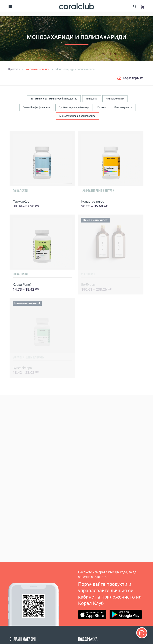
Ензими (102, 107)
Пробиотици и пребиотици (74, 107)
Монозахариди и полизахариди (77, 116)
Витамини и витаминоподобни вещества (54, 99)
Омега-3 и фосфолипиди (37, 107)
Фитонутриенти (123, 107)
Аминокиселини (115, 99)
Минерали (92, 99)
